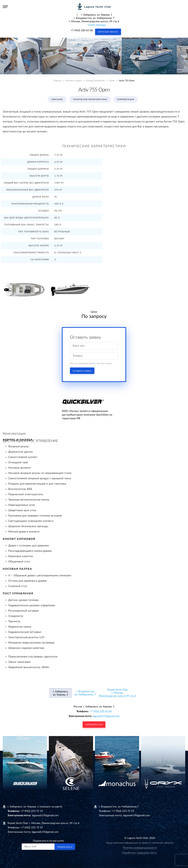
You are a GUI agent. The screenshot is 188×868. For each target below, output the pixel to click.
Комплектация (126, 99)
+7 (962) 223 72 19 (32, 811)
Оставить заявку (82, 371)
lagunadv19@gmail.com (106, 716)
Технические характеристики (90, 99)
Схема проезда (97, 25)
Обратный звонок (108, 32)
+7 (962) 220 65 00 (82, 30)
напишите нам (94, 725)
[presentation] (89, 69)
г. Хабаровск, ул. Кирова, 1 (60, 693)
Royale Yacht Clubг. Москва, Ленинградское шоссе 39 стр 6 (117, 693)
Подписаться (65, 847)
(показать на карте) (51, 807)
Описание (57, 99)
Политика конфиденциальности (140, 848)
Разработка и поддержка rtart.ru (140, 853)
